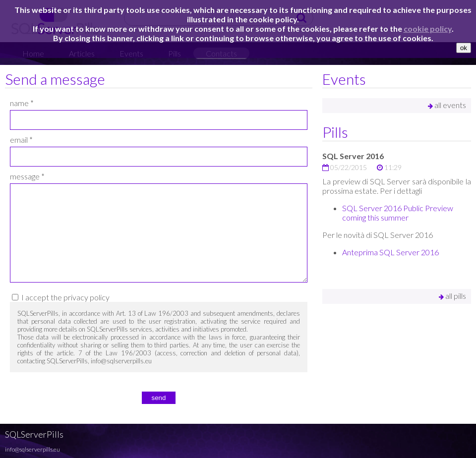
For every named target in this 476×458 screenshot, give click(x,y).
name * (22, 103)
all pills (452, 296)
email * (21, 140)
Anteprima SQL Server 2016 (390, 252)
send (159, 398)
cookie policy (428, 29)
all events (447, 105)
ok (464, 48)
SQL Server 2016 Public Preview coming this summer (398, 213)
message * (27, 176)
